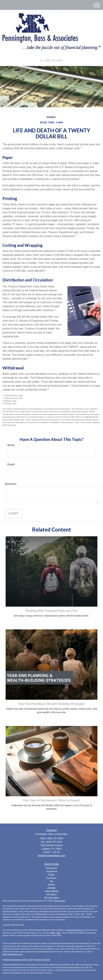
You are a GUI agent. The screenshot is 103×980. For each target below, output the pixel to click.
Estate (51, 875)
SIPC (58, 933)
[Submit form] (13, 514)
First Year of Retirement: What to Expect (51, 800)
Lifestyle (51, 888)
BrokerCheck (60, 901)
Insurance (51, 878)
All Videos (51, 894)
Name (11, 445)
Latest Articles (51, 891)
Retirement (51, 868)
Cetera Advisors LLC (75, 930)
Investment (51, 871)
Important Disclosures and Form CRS (18, 960)
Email (11, 464)
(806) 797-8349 (51, 60)
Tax (51, 881)
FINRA (53, 933)
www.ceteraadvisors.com (13, 954)
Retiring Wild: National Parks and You (51, 611)
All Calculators (51, 898)
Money (51, 885)
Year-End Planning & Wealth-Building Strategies (51, 704)
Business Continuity (42, 960)
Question (11, 484)
